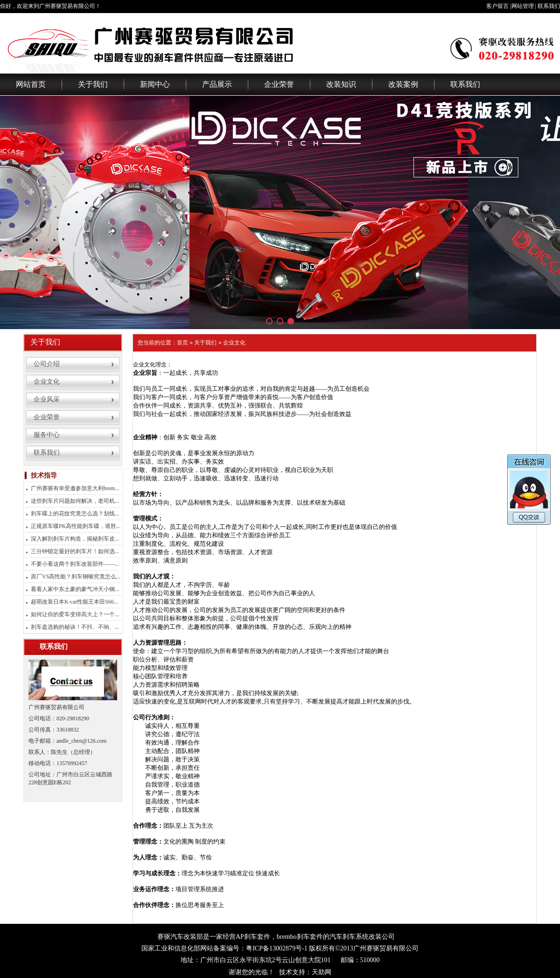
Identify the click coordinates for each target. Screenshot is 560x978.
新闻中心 (155, 84)
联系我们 (549, 6)
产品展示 (217, 84)
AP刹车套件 (253, 937)
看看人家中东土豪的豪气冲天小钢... (75, 589)
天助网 (322, 972)
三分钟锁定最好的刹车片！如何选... (75, 551)
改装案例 (403, 84)
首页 (182, 343)
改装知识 (341, 84)
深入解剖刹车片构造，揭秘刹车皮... (75, 539)
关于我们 (93, 84)
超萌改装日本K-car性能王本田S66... (74, 602)
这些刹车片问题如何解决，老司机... (75, 501)
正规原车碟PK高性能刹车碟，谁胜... (76, 526)
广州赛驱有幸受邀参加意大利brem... (75, 488)
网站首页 (31, 84)
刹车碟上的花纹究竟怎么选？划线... (75, 514)
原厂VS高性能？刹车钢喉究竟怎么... (76, 577)
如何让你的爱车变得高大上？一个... (75, 614)
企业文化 (234, 343)
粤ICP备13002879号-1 (276, 948)
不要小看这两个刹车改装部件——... (75, 564)
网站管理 (523, 6)
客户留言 (497, 6)
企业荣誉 (279, 84)
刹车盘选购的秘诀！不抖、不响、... (75, 627)
